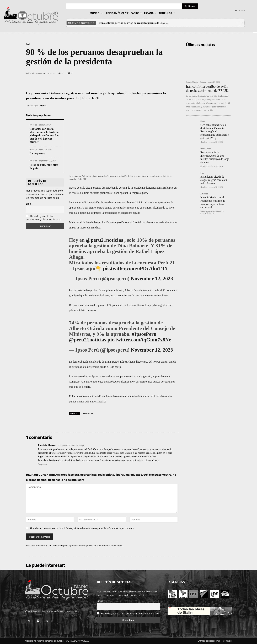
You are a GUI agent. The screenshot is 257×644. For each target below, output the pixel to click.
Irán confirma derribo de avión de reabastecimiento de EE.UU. (133, 23)
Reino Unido (206, 149)
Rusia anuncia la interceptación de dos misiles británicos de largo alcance (215, 157)
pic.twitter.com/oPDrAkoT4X (135, 268)
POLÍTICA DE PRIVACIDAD (77, 641)
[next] (242, 23)
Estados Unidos (192, 82)
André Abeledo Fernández (211, 211)
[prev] (237, 23)
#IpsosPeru (144, 334)
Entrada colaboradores (209, 641)
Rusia (203, 121)
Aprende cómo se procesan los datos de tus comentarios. (96, 546)
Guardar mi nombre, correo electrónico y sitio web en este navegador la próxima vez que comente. (82, 528)
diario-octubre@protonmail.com (59, 611)
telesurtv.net (88, 413)
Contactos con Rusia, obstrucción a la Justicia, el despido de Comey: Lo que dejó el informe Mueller (44, 135)
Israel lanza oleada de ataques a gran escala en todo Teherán (214, 180)
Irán (202, 173)
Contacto (227, 641)
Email (29, 204)
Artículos (33, 125)
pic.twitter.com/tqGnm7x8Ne (139, 340)
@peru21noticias (104, 240)
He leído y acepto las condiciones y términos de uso (43, 218)
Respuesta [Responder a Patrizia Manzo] (43, 464)
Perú (28, 44)
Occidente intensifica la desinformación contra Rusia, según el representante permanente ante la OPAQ (215, 132)
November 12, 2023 (152, 278)
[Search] (190, 6)
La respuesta (37, 153)
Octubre (43, 106)
